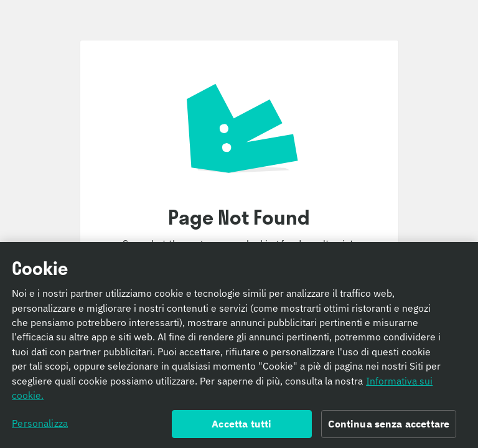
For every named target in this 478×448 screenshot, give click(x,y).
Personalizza (40, 427)
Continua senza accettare (389, 427)
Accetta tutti (241, 427)
